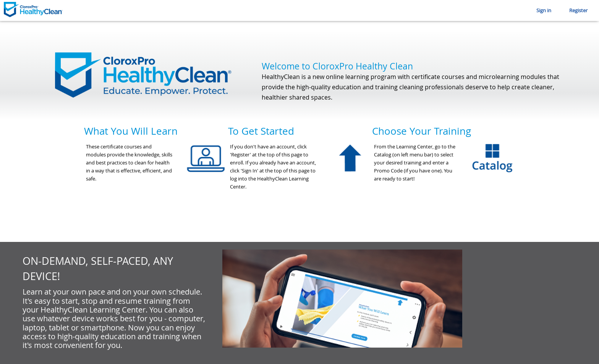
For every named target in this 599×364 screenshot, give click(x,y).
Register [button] (578, 10)
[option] (156, 181)
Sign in (544, 10)
